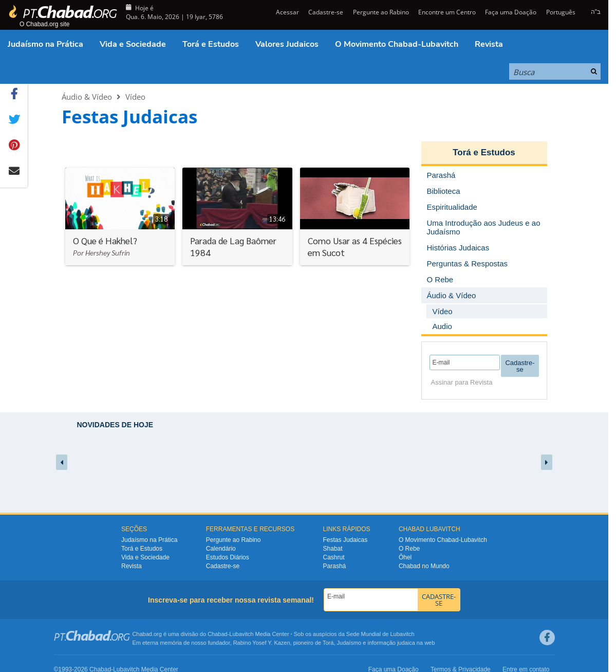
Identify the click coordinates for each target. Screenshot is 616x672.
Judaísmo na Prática (45, 44)
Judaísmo (349, 643)
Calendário (221, 549)
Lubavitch (241, 634)
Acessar (287, 12)
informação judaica (391, 643)
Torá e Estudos (211, 44)
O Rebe (409, 549)
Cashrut (334, 557)
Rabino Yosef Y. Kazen (262, 643)
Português (561, 12)
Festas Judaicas (346, 540)
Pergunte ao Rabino (381, 12)
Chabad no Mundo (424, 566)
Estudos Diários (228, 557)
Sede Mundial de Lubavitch (380, 634)
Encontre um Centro (447, 12)
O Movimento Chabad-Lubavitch (397, 44)
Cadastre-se (326, 12)
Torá (328, 643)
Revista (489, 44)
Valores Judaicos (287, 44)
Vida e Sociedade (133, 44)
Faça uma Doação (511, 12)
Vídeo (135, 97)
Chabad (218, 634)
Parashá (335, 566)
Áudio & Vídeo (87, 97)
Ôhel (405, 557)
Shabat (333, 549)
